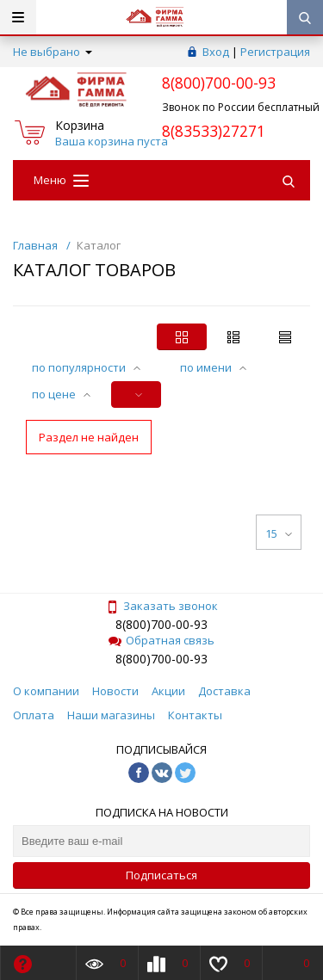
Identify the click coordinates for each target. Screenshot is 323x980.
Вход (216, 52)
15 (279, 533)
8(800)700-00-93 (161, 624)
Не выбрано (53, 52)
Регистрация (275, 52)
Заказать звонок (162, 606)
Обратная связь (161, 640)
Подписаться (161, 875)
